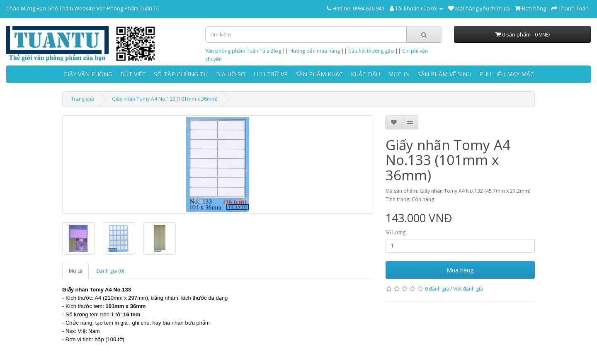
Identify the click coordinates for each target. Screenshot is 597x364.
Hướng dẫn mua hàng (315, 51)
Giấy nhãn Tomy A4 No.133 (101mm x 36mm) (165, 99)
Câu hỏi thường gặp (371, 51)
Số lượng (396, 232)
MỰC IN (399, 74)
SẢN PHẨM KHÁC (319, 74)
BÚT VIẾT (133, 74)
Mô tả (75, 271)
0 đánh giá (437, 289)
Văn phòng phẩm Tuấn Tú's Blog (243, 51)
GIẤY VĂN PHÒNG (88, 74)
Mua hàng (460, 270)
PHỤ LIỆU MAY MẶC (507, 74)
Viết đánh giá (468, 289)
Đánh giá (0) (110, 271)
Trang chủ (83, 99)
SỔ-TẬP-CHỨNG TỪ (181, 74)
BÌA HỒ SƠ (231, 74)
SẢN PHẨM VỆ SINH (444, 74)
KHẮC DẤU (365, 74)
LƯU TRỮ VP (271, 74)
